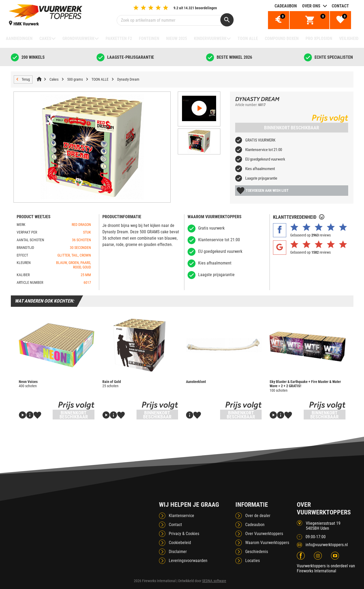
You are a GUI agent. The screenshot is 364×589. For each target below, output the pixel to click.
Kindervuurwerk (210, 38)
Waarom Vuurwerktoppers (267, 543)
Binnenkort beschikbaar (292, 128)
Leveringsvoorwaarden (188, 561)
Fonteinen (149, 38)
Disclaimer (178, 552)
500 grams (75, 79)
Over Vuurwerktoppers (264, 534)
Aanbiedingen (19, 38)
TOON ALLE (248, 38)
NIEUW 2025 (177, 38)
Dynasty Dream (128, 79)
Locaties (252, 561)
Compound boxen (282, 38)
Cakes (45, 38)
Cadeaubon (286, 6)
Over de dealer (258, 516)
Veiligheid (349, 38)
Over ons (311, 6)
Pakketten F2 (119, 38)
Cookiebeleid (180, 543)
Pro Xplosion (319, 38)
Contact (340, 6)
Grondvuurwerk (78, 38)
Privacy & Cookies (184, 534)
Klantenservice (181, 516)
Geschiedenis (257, 552)
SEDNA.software (214, 581)
